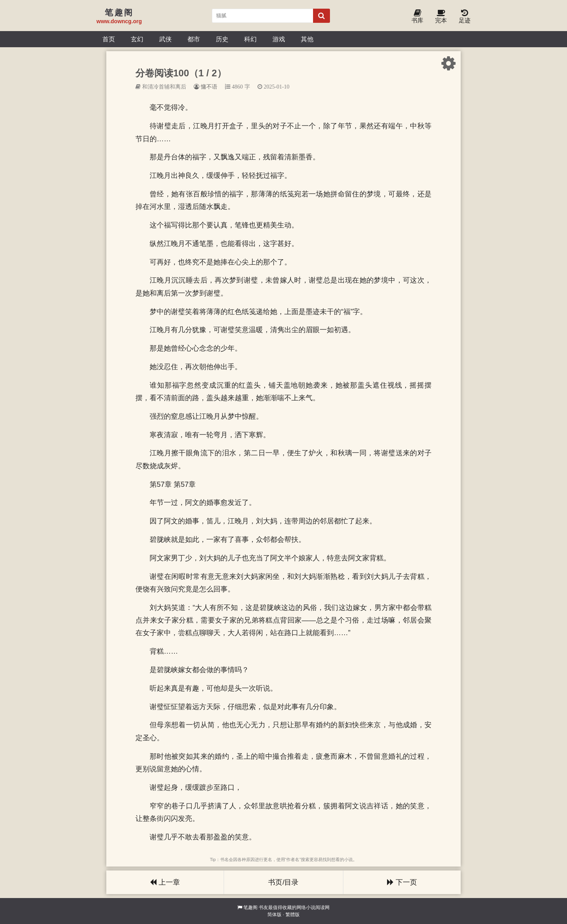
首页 (109, 39)
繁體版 (293, 915)
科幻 (250, 39)
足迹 (465, 17)
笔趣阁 (250, 907)
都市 (194, 39)
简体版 (274, 915)
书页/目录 (283, 882)
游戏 (279, 39)
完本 (441, 17)
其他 (307, 39)
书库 (417, 17)
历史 (222, 39)
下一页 (402, 882)
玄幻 (137, 39)
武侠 (165, 39)
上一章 (165, 882)
